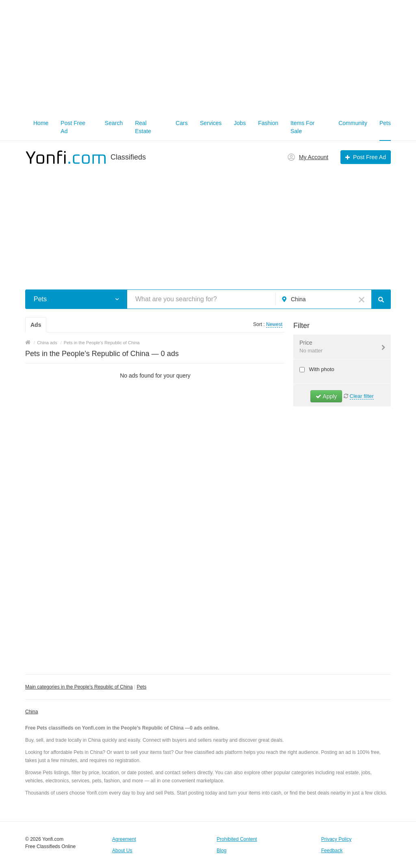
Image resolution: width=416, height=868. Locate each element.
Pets (385, 123)
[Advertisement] (208, 57)
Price (337, 347)
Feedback (332, 851)
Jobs (240, 123)
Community (353, 123)
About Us (122, 851)
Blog (221, 851)
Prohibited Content (237, 839)
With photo (321, 369)
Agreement (124, 839)
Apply (326, 396)
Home (41, 123)
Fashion (268, 123)
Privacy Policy (337, 839)
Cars (182, 123)
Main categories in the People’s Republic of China (79, 687)
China (31, 712)
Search (114, 123)
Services (211, 123)
